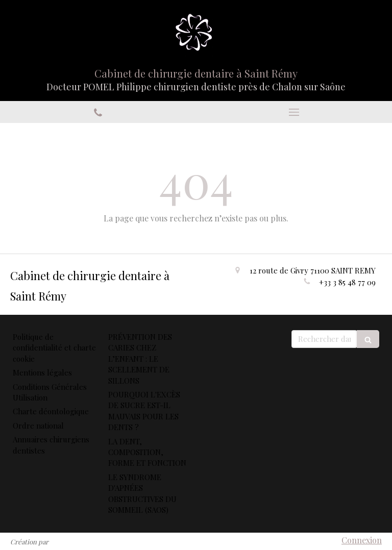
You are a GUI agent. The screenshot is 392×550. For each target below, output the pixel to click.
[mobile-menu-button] (294, 112)
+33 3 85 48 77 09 (347, 282)
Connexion (362, 540)
